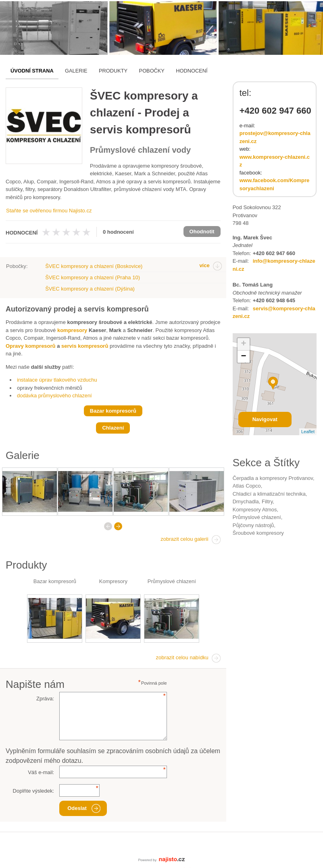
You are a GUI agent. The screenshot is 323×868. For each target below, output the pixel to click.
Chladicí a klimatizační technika (269, 494)
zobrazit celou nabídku (182, 657)
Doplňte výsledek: (34, 791)
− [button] (244, 357)
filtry (267, 501)
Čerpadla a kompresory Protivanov (273, 478)
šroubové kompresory (258, 533)
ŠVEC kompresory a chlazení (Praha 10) (93, 277)
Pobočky (152, 71)
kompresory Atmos (255, 510)
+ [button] (244, 344)
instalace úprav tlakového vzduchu (57, 380)
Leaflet (308, 432)
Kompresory (113, 581)
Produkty (113, 71)
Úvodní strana (32, 71)
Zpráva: (45, 699)
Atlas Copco (247, 486)
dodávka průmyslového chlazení (54, 396)
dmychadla (246, 501)
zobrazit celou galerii (184, 539)
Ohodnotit (202, 232)
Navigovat (265, 419)
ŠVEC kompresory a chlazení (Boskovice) (94, 266)
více (204, 265)
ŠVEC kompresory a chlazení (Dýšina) (90, 289)
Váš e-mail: (41, 772)
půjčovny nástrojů (253, 525)
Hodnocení (192, 71)
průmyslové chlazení (257, 517)
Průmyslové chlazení (172, 581)
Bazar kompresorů (55, 581)
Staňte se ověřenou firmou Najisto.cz (49, 211)
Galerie (76, 71)
